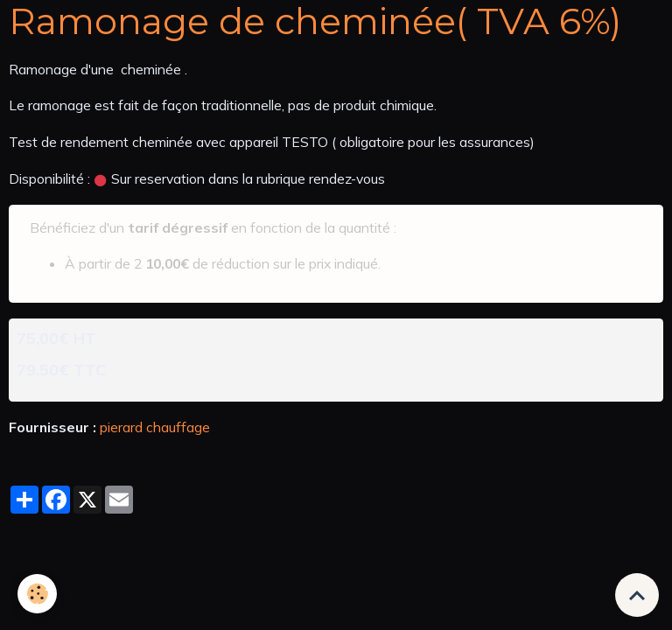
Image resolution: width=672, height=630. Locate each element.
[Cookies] (37, 594)
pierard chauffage (155, 427)
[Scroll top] (637, 595)
